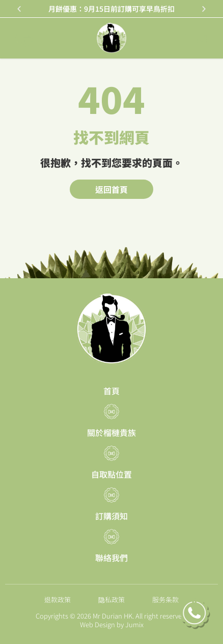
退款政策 (58, 599)
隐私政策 (111, 599)
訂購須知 (111, 516)
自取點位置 (111, 474)
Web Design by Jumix (112, 624)
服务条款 (165, 599)
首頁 (111, 391)
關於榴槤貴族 (111, 432)
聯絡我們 (111, 558)
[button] (19, 9)
